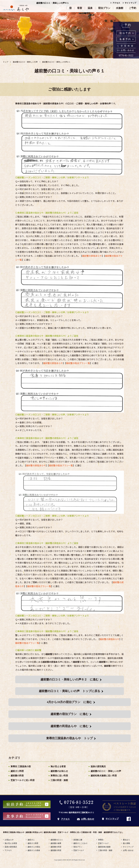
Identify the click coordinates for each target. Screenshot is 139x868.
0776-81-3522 (126, 55)
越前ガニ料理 (17, 771)
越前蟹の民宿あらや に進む (69, 726)
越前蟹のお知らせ (59, 771)
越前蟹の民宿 (17, 776)
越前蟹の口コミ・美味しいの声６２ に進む (70, 679)
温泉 (90, 8)
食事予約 (125, 39)
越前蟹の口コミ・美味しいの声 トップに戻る (70, 691)
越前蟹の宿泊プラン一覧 (78, 363)
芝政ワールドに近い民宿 (23, 780)
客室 (80, 8)
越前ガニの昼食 (34, 850)
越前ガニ (31, 840)
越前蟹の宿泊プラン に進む (69, 714)
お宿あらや (9, 840)
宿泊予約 (125, 33)
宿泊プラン (104, 8)
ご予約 (132, 8)
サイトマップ (130, 3)
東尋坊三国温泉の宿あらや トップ (69, 738)
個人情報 (126, 843)
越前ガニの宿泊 (34, 847)
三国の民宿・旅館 (59, 780)
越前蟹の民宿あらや (92, 256)
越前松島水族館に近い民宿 (104, 776)
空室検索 (128, 46)
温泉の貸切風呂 (98, 766)
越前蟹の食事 (56, 843)
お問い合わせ (127, 50)
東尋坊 (101, 840)
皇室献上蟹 (78, 840)
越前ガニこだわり (80, 843)
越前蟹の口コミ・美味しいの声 (106, 771)
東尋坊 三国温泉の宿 (21, 766)
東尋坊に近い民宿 (59, 776)
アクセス (116, 3)
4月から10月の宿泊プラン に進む (70, 702)
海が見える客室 (58, 766)
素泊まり (126, 840)
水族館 (120, 8)
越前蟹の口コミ (57, 840)
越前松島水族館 (104, 847)
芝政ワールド (79, 850)
